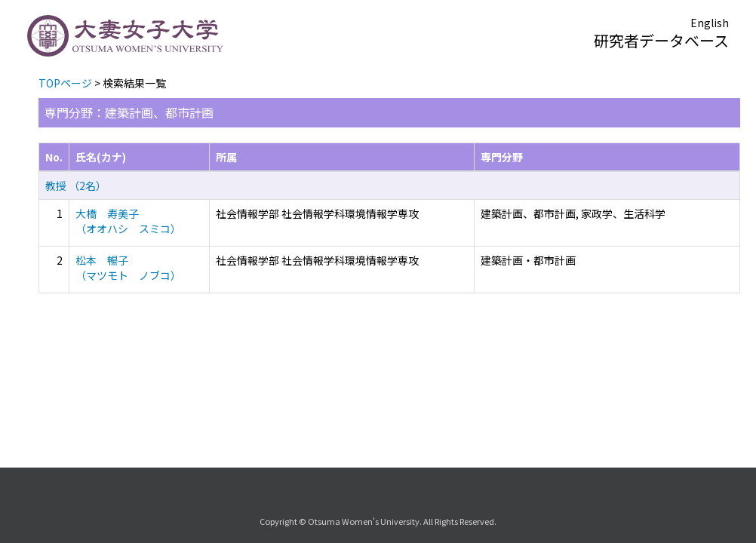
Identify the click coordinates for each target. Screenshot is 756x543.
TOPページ (65, 83)
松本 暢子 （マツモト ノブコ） (128, 268)
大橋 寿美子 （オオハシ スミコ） (128, 221)
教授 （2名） (76, 186)
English (710, 23)
